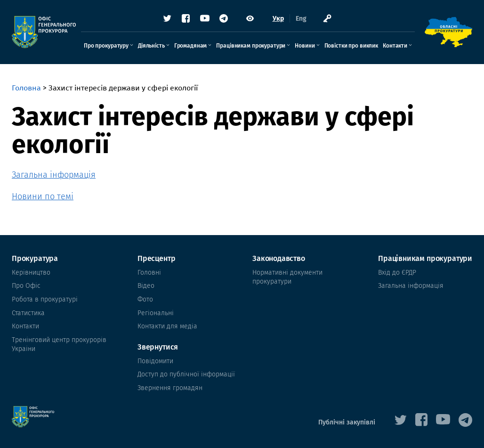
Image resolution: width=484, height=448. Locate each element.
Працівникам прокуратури (251, 46)
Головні (149, 273)
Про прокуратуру (106, 46)
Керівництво (31, 273)
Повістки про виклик (351, 46)
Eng (301, 19)
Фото (145, 299)
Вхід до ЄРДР (397, 273)
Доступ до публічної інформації (186, 374)
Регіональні (156, 313)
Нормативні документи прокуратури (287, 277)
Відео (146, 286)
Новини (305, 46)
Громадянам (191, 46)
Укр (278, 19)
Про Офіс (26, 286)
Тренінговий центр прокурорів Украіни (59, 345)
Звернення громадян (170, 388)
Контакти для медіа (167, 326)
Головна (26, 88)
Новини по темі (43, 196)
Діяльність (151, 46)
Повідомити (155, 361)
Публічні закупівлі (347, 422)
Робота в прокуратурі (45, 299)
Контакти (395, 46)
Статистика (28, 313)
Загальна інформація (54, 175)
